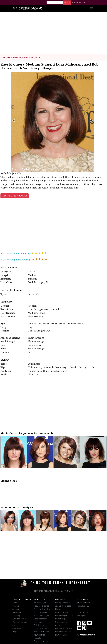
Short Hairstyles (41, 612)
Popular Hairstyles (41, 606)
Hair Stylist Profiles (63, 632)
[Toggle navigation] (92, 8)
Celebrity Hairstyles (42, 609)
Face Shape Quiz (84, 606)
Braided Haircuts (41, 641)
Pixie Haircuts (40, 625)
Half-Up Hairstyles (41, 632)
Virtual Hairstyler (84, 603)
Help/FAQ (16, 632)
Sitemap (16, 609)
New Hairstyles (40, 603)
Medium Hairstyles (42, 616)
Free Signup (82, 616)
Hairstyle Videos (62, 635)
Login (84, 2)
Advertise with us (20, 619)
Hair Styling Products (64, 616)
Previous (13, 122)
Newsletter (17, 612)
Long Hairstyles (40, 619)
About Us (16, 603)
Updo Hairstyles (40, 628)
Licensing (16, 616)
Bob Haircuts (39, 622)
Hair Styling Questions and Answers (61, 622)
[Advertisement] (54, 34)
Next (91, 122)
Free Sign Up (76, 2)
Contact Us (17, 628)
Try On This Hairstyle (15, 196)
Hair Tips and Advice (64, 628)
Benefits (16, 606)
